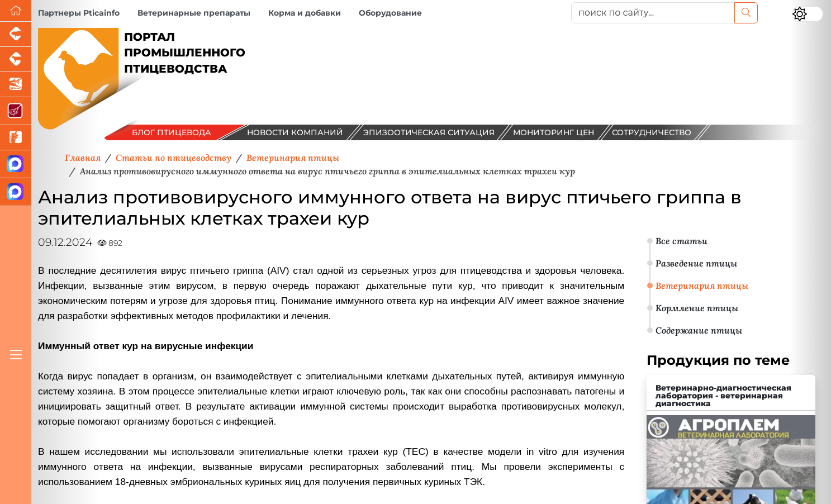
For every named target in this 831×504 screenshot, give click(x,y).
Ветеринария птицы (702, 286)
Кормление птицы (697, 308)
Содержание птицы (699, 330)
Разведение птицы (696, 263)
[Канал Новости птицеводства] (16, 164)
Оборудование (390, 13)
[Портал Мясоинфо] (16, 111)
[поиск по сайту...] (653, 13)
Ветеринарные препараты (194, 13)
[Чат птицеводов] (16, 192)
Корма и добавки (305, 13)
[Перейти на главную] (16, 11)
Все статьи (682, 241)
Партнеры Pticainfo (79, 13)
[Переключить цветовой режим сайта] (808, 14)
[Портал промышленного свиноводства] (16, 34)
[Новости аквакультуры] (16, 85)
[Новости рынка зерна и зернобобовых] (16, 138)
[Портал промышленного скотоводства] (16, 60)
